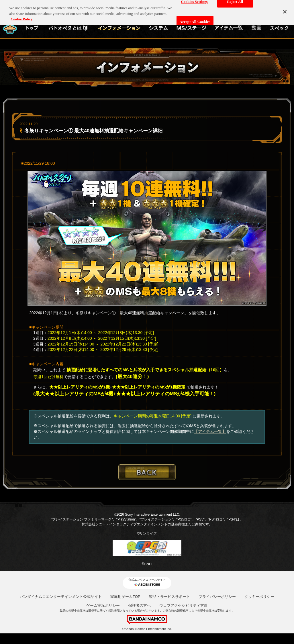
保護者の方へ (140, 605)
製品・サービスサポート (169, 597)
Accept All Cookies (195, 18)
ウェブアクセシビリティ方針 (184, 605)
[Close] (285, 8)
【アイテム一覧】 (210, 431)
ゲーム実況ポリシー (103, 605)
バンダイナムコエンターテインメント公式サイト (61, 597)
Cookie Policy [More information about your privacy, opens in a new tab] (21, 16)
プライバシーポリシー (217, 597)
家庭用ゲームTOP (125, 597)
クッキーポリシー (259, 597)
